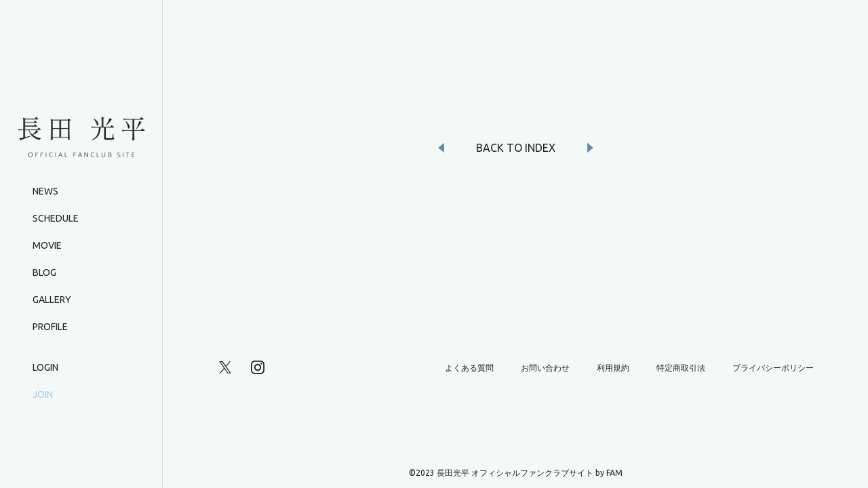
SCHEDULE (56, 218)
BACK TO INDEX (516, 148)
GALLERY (52, 300)
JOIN (43, 394)
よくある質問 (469, 368)
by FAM (609, 473)
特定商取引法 (681, 368)
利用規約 (613, 368)
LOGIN (45, 367)
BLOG (44, 272)
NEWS (45, 191)
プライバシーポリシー (773, 368)
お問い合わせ (545, 368)
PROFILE (50, 327)
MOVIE (47, 245)
